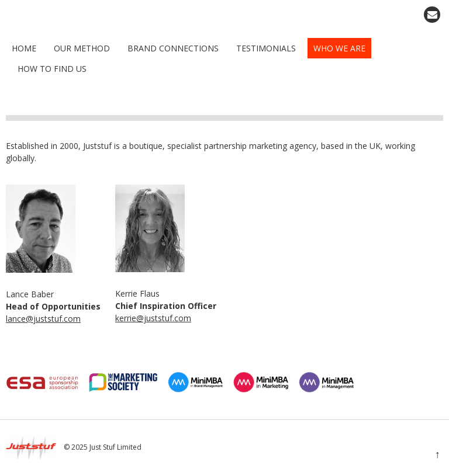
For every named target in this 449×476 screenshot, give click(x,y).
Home (24, 48)
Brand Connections (173, 48)
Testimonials (266, 48)
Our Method (82, 48)
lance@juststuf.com (43, 319)
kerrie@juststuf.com (153, 318)
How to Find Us (52, 69)
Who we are (339, 48)
